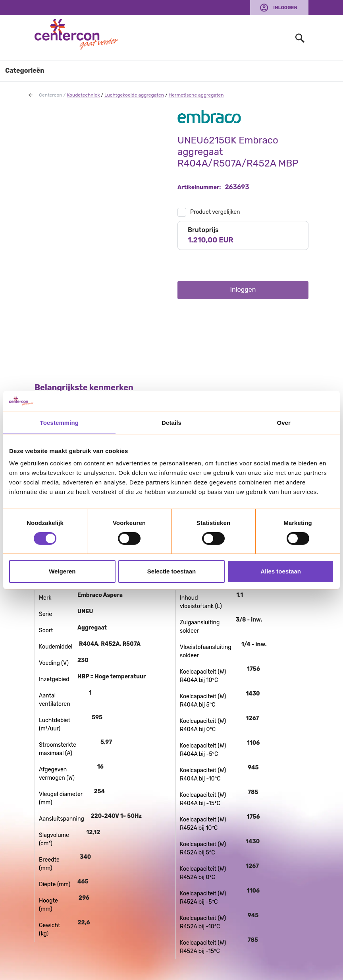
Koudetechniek (83, 95)
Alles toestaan (281, 571)
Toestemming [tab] (60, 422)
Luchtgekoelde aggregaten (134, 95)
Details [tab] (171, 422)
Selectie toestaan (172, 571)
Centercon (51, 95)
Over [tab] (284, 422)
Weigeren (62, 571)
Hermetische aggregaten (196, 95)
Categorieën (25, 71)
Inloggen (285, 8)
